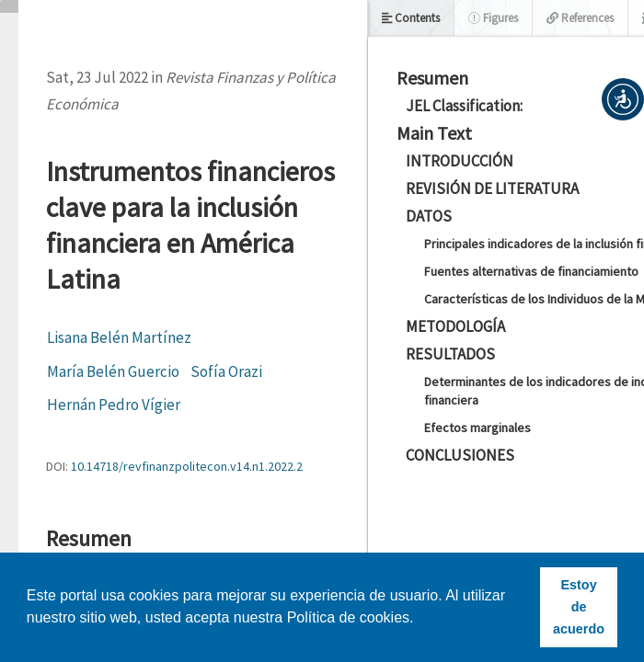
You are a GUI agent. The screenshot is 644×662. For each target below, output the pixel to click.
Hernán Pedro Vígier (114, 405)
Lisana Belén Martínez (119, 337)
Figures (493, 18)
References (580, 18)
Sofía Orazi (226, 371)
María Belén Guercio (113, 371)
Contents (411, 18)
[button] (623, 99)
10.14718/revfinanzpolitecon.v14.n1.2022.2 (187, 466)
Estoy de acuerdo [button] (579, 607)
